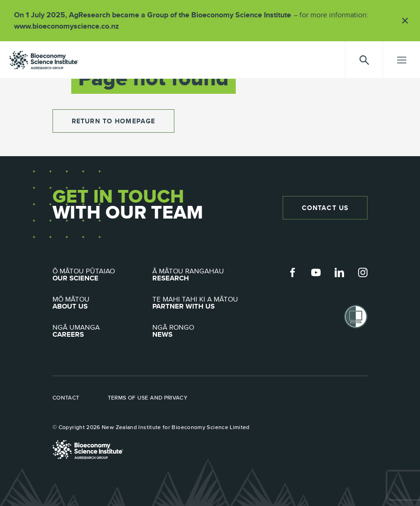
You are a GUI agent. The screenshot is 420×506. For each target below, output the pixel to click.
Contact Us (325, 208)
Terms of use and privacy (148, 398)
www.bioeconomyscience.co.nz (70, 26)
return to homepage (113, 121)
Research (202, 275)
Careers (102, 331)
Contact (66, 398)
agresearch (44, 60)
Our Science (102, 275)
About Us (102, 303)
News (202, 331)
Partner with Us (202, 303)
